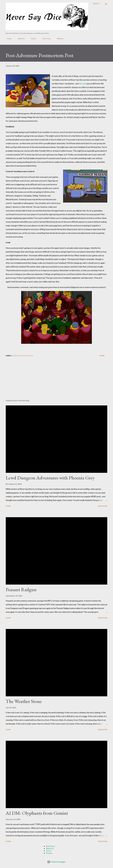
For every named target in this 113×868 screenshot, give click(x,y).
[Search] (96, 4)
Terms (49, 851)
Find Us (32, 39)
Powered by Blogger (56, 862)
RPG (32, 356)
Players (26, 356)
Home (8, 39)
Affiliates (59, 39)
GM (21, 356)
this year (82, 84)
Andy (14, 356)
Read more (103, 506)
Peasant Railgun (21, 589)
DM (18, 356)
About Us (20, 39)
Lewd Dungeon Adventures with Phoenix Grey (50, 478)
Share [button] (102, 356)
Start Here (45, 39)
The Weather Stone (24, 701)
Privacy (49, 853)
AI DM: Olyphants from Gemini (37, 813)
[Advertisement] (56, 380)
